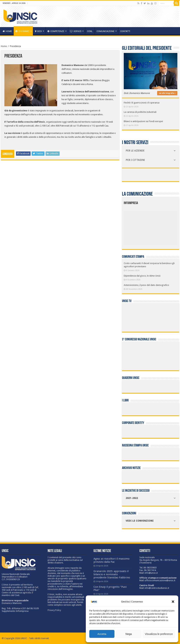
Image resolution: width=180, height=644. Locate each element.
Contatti (125, 31)
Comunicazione (105, 31)
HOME (7, 31)
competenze (56, 31)
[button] (173, 602)
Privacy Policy (54, 610)
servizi (76, 31)
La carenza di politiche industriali (140, 112)
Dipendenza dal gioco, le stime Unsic (142, 276)
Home (4, 46)
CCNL (90, 31)
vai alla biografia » (167, 93)
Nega (129, 634)
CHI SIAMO (22, 31)
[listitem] (162, 226)
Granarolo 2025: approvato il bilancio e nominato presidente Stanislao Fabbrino (112, 574)
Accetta (102, 634)
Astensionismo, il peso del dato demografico (146, 285)
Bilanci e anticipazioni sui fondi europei (143, 121)
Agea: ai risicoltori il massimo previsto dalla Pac (112, 560)
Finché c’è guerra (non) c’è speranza (142, 103)
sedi (38, 31)
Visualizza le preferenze (159, 634)
